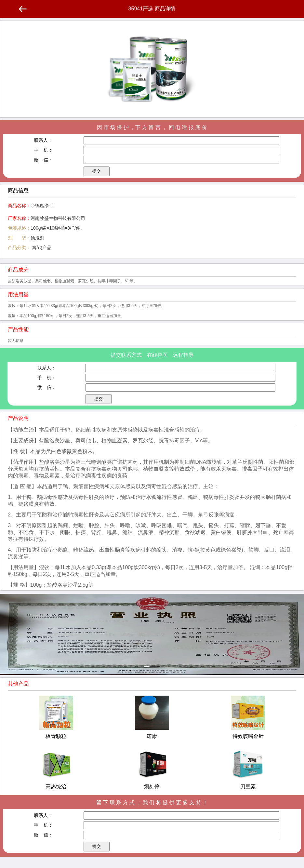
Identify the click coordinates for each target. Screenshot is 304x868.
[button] (152, 667)
